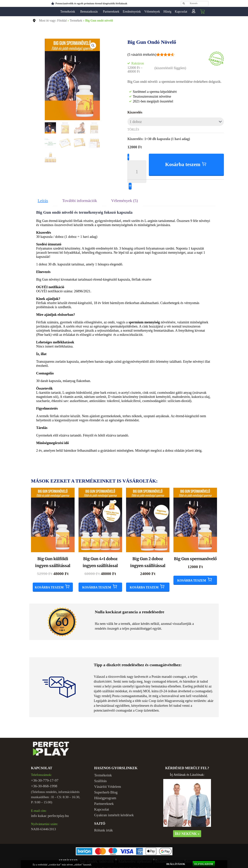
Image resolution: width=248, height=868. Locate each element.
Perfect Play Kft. (55, 12)
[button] (93, 45)
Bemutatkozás (90, 12)
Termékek (76, 21)
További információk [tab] (80, 198)
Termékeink (69, 12)
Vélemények (152, 12)
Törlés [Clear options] (133, 129)
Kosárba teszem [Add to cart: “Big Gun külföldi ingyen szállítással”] (49, 584)
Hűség (167, 12)
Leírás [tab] (43, 198)
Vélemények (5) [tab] (125, 198)
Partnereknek (111, 12)
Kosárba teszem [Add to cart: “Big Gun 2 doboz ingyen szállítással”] (144, 584)
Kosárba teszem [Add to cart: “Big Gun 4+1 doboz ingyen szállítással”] (97, 584)
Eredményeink (132, 12)
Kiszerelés (135, 112)
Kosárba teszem (183, 162)
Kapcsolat (181, 12)
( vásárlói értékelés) (142, 54)
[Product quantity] (137, 169)
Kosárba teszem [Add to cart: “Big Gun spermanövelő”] (192, 577)
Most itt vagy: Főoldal (53, 21)
